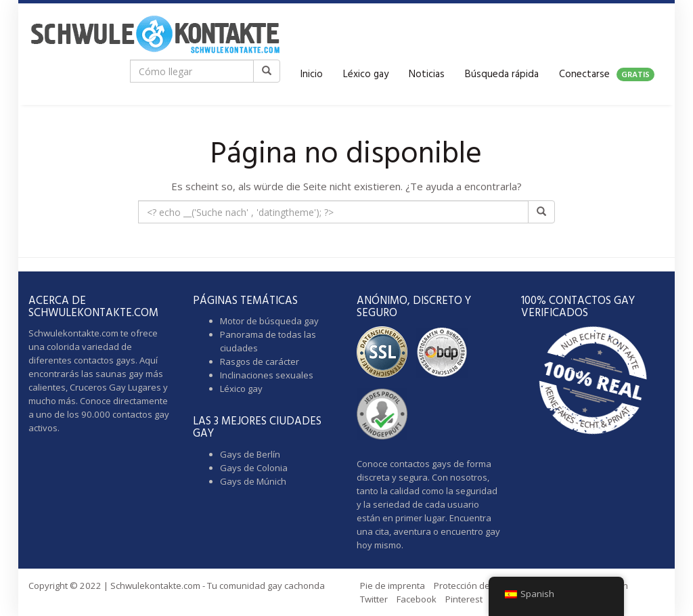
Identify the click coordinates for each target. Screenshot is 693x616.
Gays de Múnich (253, 481)
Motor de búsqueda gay (269, 321)
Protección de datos (475, 586)
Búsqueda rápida (502, 74)
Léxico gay (366, 74)
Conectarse (607, 74)
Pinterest (464, 599)
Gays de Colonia (254, 468)
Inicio (312, 74)
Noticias (427, 74)
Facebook (417, 599)
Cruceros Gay (98, 387)
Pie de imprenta (393, 586)
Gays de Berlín (250, 454)
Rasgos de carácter (260, 361)
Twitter (374, 599)
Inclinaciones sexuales (267, 375)
